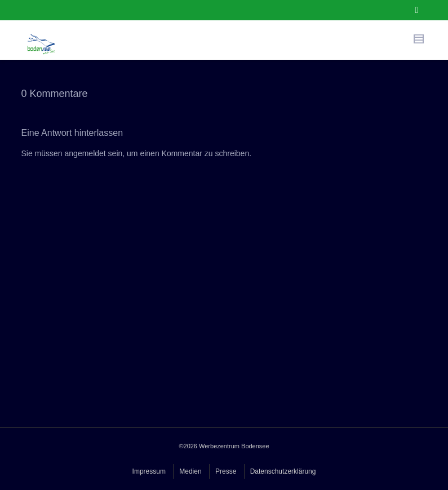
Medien (190, 471)
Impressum (149, 471)
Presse (226, 471)
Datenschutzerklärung (283, 471)
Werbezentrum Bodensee (234, 446)
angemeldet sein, (95, 153)
